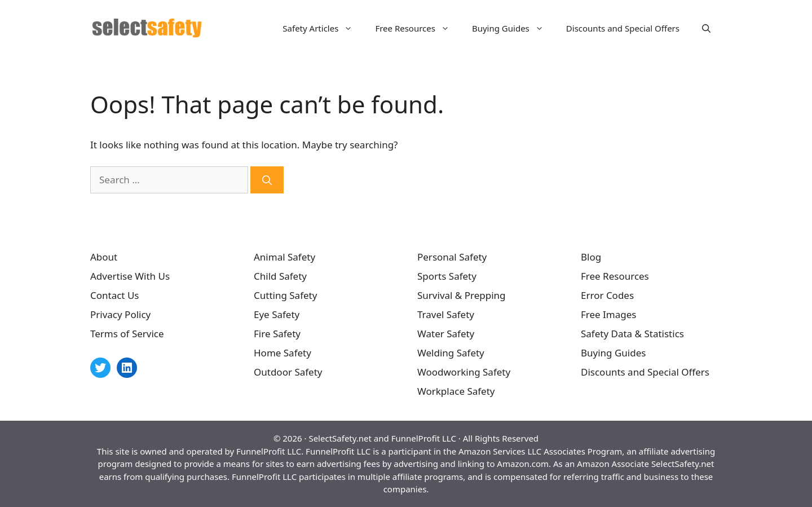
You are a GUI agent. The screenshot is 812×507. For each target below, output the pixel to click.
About (104, 257)
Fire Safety (277, 334)
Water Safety (446, 334)
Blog (591, 257)
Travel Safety (446, 314)
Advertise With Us (130, 276)
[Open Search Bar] (706, 28)
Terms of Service (127, 334)
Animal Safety (284, 257)
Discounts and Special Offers (623, 28)
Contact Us (115, 295)
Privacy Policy (120, 314)
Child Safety (280, 276)
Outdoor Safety (288, 372)
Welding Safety (451, 353)
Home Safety (283, 353)
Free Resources (418, 28)
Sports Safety (447, 276)
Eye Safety (277, 314)
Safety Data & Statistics (632, 334)
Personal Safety (452, 257)
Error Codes (607, 295)
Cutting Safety (285, 295)
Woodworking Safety (464, 372)
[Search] (267, 180)
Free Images (608, 314)
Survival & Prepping (462, 295)
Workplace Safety (456, 391)
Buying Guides (513, 28)
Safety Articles (323, 28)
